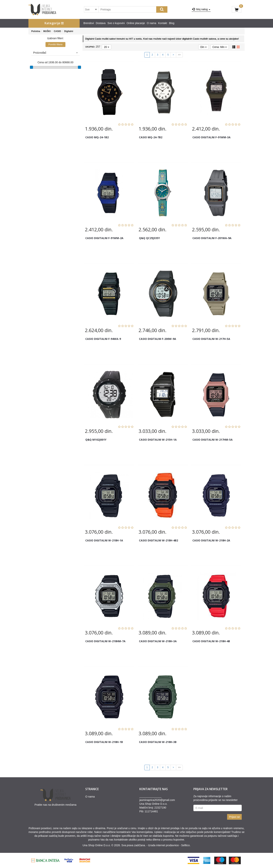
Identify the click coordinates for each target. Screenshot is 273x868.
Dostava (101, 23)
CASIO (57, 31)
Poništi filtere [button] (55, 44)
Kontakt (163, 23)
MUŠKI (47, 31)
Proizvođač (55, 53)
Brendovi (89, 23)
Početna (36, 31)
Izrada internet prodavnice (163, 845)
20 (106, 47)
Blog (172, 23)
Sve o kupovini (116, 23)
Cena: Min (220, 47)
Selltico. (186, 845)
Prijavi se (234, 817)
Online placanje (136, 23)
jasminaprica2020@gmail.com (157, 800)
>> (179, 55)
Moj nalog (201, 9)
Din (204, 47)
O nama (151, 23)
